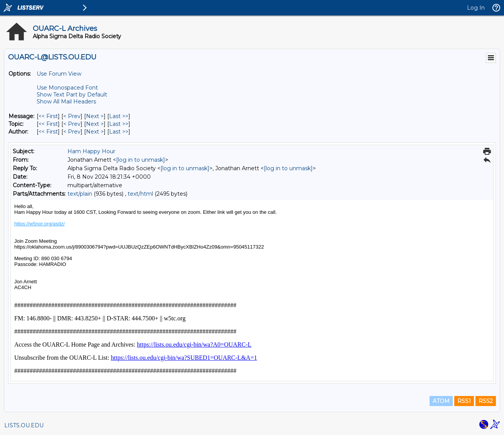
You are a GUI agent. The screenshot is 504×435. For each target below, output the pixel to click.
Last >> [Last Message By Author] (119, 132)
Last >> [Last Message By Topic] (119, 124)
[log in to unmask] (141, 160)
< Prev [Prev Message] (72, 116)
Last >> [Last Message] (119, 116)
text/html (140, 194)
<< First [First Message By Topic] (48, 124)
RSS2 (486, 401)
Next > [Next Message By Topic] (95, 124)
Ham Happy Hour (91, 151)
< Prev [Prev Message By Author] (72, 132)
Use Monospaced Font (67, 88)
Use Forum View (59, 74)
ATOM (441, 401)
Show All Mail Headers (66, 102)
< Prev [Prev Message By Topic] (72, 124)
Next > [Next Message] (95, 116)
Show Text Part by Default (72, 95)
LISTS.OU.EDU (24, 425)
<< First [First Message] (48, 116)
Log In (476, 8)
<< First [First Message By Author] (48, 132)
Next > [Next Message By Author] (95, 132)
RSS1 (464, 401)
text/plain (80, 194)
